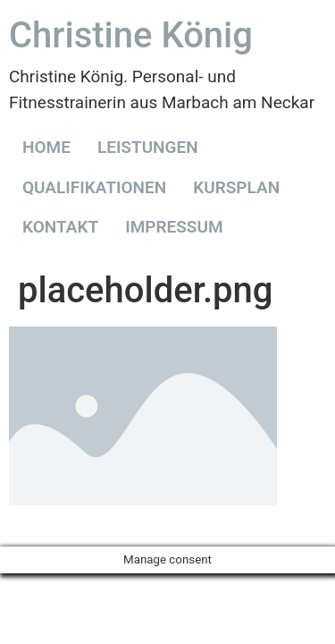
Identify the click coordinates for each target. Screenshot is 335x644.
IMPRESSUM (174, 227)
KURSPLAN (236, 187)
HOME (46, 147)
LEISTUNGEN (148, 147)
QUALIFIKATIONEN (94, 187)
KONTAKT (60, 227)
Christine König (131, 35)
